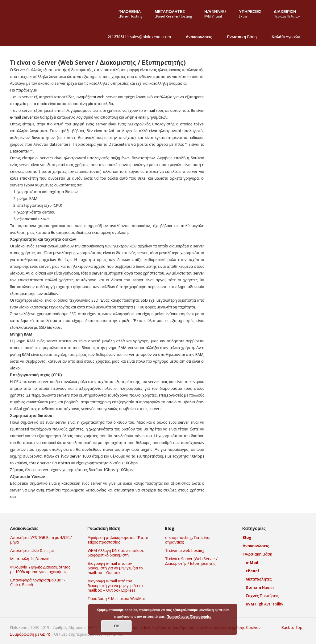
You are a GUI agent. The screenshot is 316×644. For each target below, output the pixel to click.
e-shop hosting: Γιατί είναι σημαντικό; (188, 540)
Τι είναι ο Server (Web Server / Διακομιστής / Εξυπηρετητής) (98, 63)
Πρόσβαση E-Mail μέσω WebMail (117, 599)
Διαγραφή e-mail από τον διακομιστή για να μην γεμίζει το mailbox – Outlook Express (115, 586)
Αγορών (286, 37)
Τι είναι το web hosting (185, 550)
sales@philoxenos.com (139, 37)
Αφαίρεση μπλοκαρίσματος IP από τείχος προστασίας (118, 540)
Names (260, 587)
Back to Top (292, 628)
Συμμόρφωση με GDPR (30, 634)
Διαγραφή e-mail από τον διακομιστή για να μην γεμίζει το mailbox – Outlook (115, 568)
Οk (116, 626)
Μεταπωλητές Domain (30, 559)
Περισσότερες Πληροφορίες (189, 617)
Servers (215, 14)
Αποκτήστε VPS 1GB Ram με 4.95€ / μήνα (41, 540)
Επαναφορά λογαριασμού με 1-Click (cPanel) (38, 582)
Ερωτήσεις (262, 596)
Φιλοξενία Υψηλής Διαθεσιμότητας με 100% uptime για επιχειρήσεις (40, 569)
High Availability (264, 604)
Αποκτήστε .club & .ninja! (32, 550)
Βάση (242, 37)
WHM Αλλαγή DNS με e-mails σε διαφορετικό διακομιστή (116, 553)
